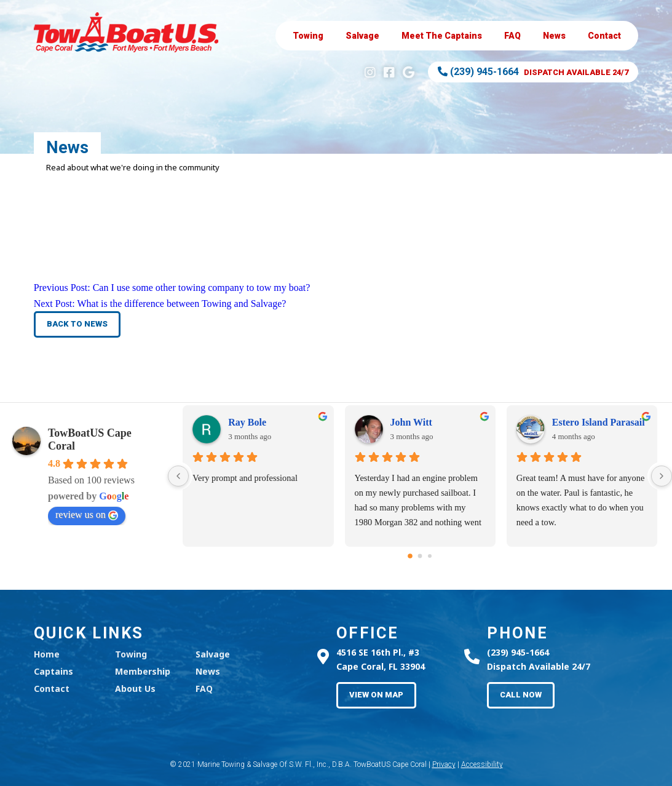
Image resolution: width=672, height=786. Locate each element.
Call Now (521, 695)
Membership (143, 671)
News (554, 36)
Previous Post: (172, 288)
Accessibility (482, 764)
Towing (308, 36)
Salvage (362, 36)
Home (47, 654)
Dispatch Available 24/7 (533, 72)
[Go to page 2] (430, 556)
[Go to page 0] (410, 556)
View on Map (376, 695)
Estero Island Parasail (599, 422)
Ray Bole (247, 422)
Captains (442, 36)
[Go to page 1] (420, 556)
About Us (135, 689)
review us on (87, 515)
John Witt (411, 422)
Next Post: (160, 304)
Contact (604, 36)
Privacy (444, 764)
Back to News (77, 324)
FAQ (512, 36)
